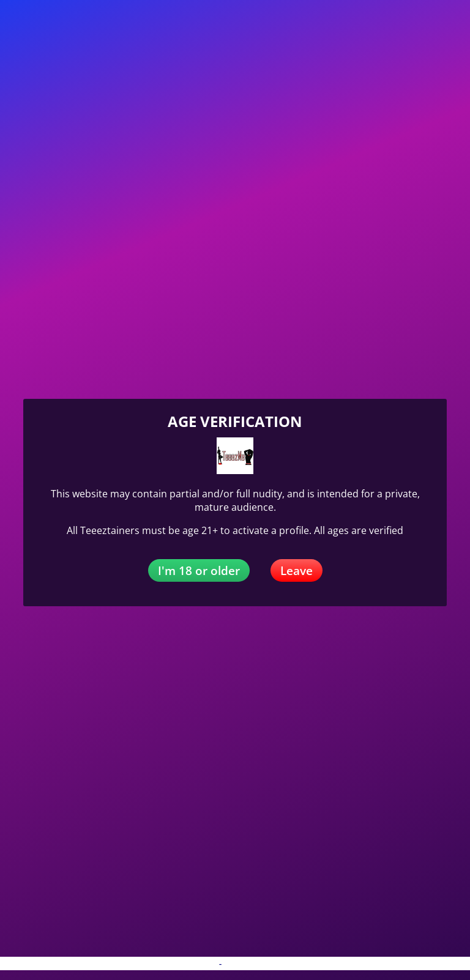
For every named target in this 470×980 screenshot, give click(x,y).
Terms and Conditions (265, 964)
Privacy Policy (190, 964)
